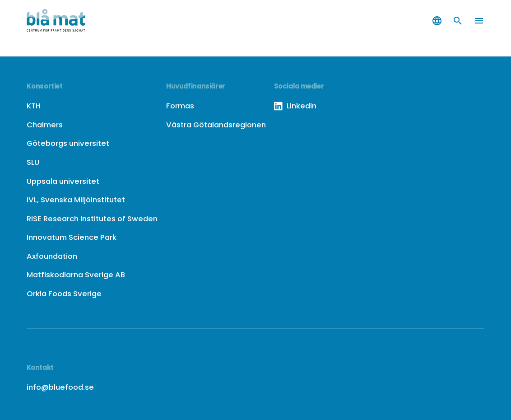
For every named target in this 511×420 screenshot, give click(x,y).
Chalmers (45, 125)
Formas (180, 106)
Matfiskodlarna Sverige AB (76, 275)
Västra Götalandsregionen (216, 125)
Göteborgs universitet (68, 143)
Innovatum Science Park (72, 237)
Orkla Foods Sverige (64, 294)
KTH (34, 106)
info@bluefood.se (60, 387)
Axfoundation (52, 256)
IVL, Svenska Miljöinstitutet (76, 200)
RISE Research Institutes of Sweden (92, 219)
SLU (33, 162)
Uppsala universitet (63, 181)
